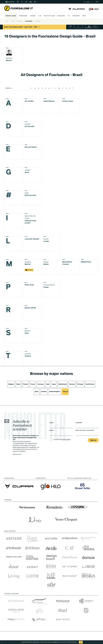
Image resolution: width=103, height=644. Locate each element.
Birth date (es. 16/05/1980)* (85, 431)
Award (33, 16)
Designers (29, 21)
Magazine (61, 16)
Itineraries (23, 16)
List (7, 21)
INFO (84, 16)
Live (40, 16)
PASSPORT (76, 16)
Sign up (93, 440)
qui (75, 642)
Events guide (11, 16)
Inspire (38, 21)
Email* (52, 431)
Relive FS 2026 (49, 16)
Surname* (79, 423)
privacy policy (66, 440)
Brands (20, 21)
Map (13, 21)
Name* (52, 423)
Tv (69, 16)
